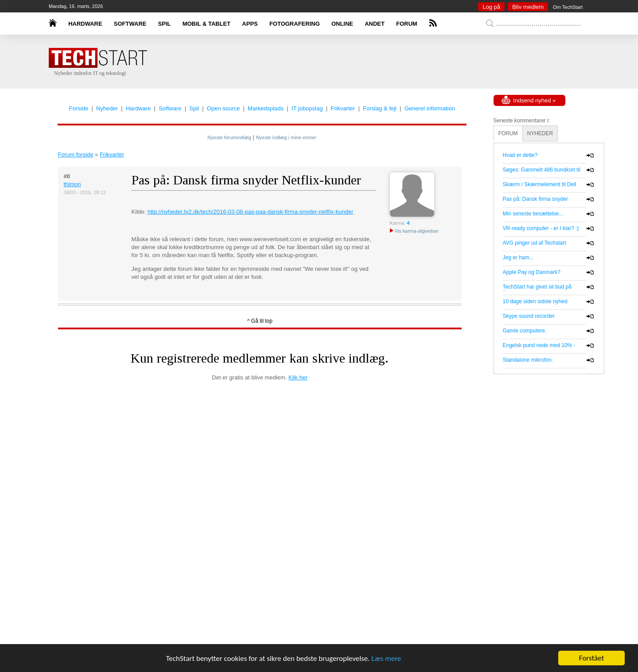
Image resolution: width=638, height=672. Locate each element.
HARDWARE (85, 24)
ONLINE (342, 24)
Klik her (298, 377)
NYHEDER (540, 133)
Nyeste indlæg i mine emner (286, 137)
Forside (79, 108)
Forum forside (76, 154)
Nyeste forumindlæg (229, 137)
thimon (72, 184)
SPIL (165, 24)
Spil (194, 108)
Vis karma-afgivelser (414, 231)
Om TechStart (568, 7)
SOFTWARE (130, 24)
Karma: (398, 223)
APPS (250, 24)
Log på (491, 7)
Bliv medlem (528, 7)
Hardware (138, 108)
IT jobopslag (307, 108)
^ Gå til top (260, 321)
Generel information (430, 108)
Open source (223, 108)
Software (170, 108)
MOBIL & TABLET (207, 24)
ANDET (375, 24)
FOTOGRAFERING (295, 24)
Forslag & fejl (380, 108)
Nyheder (107, 108)
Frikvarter (343, 108)
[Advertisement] (332, 62)
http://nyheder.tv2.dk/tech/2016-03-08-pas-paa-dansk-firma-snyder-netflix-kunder (251, 212)
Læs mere (386, 658)
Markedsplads (266, 108)
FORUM (407, 24)
